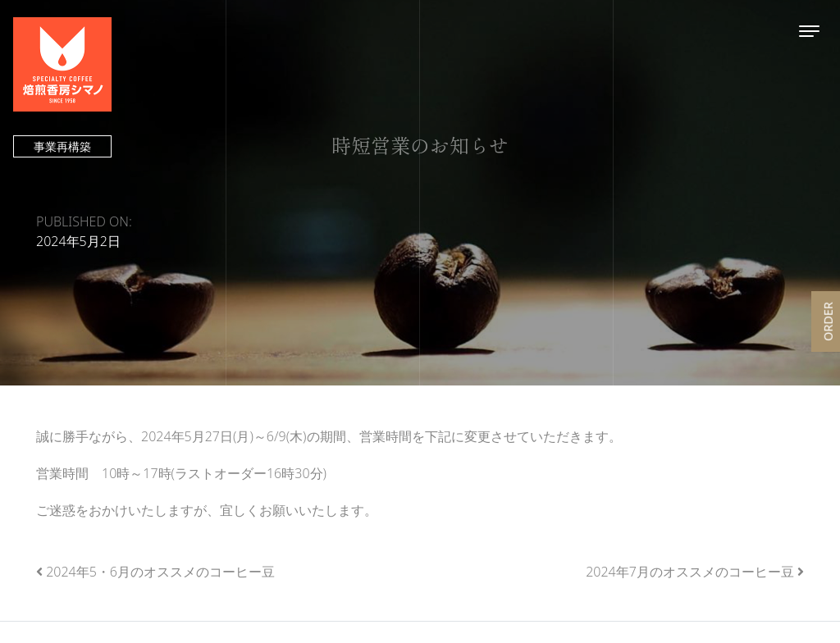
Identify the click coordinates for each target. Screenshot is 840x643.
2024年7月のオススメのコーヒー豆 (690, 572)
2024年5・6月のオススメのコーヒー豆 (160, 572)
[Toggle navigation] (809, 31)
